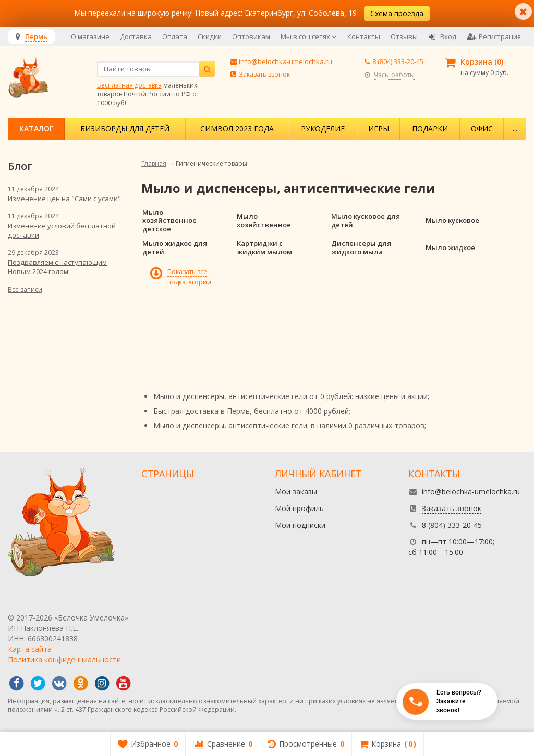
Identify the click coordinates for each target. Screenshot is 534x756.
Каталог (36, 128)
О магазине (90, 36)
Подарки (430, 128)
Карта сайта (30, 649)
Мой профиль (299, 508)
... (515, 128)
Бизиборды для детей (125, 128)
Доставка (136, 36)
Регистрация (494, 36)
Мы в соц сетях (309, 36)
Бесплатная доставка (129, 85)
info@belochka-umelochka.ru (286, 61)
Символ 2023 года (237, 128)
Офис (482, 128)
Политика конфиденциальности (64, 659)
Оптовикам (251, 36)
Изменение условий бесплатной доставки (62, 230)
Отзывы (404, 36)
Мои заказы (296, 492)
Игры (379, 128)
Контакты (364, 36)
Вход (442, 36)
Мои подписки (300, 525)
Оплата (175, 36)
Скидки (210, 36)
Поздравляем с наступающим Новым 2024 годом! (57, 267)
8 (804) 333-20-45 (398, 61)
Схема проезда (397, 13)
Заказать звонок (264, 74)
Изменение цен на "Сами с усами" (64, 199)
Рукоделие (323, 128)
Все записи (25, 289)
